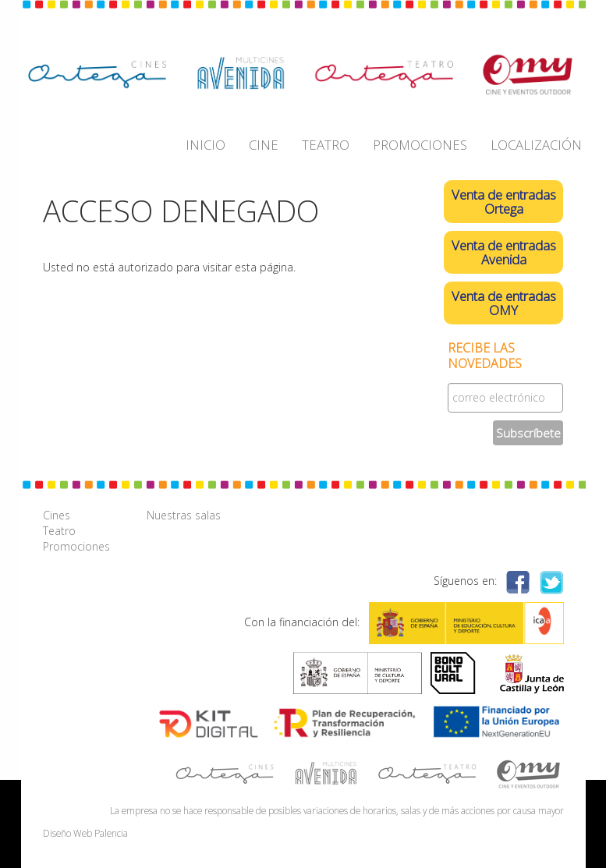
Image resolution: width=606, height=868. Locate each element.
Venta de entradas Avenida (504, 252)
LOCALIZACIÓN (536, 145)
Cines (57, 515)
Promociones (76, 546)
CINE (264, 145)
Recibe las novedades (485, 356)
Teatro (59, 531)
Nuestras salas (184, 515)
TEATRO (326, 145)
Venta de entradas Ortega (504, 202)
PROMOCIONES (420, 145)
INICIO (206, 145)
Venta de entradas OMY (504, 303)
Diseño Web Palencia (85, 833)
